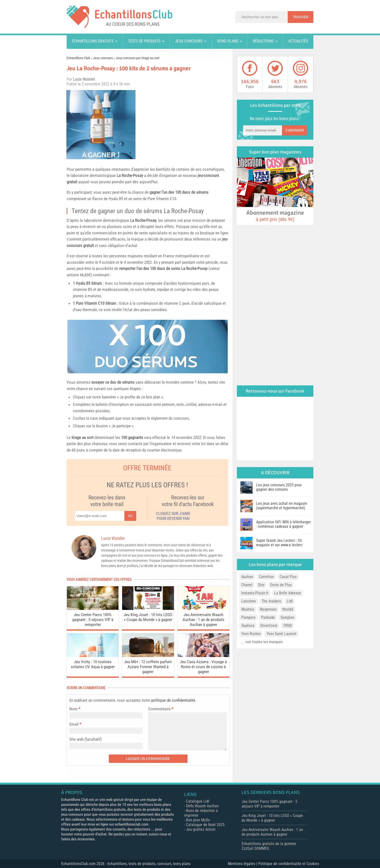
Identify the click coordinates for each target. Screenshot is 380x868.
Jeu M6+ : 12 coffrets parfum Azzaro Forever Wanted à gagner (148, 667)
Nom (73, 709)
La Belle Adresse (288, 593)
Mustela (248, 609)
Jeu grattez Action (201, 829)
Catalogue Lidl (198, 801)
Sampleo (287, 617)
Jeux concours (189, 41)
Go (130, 516)
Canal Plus (288, 577)
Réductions (263, 41)
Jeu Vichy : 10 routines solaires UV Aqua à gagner (93, 664)
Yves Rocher (251, 634)
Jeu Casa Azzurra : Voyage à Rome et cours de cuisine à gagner (203, 667)
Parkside (268, 617)
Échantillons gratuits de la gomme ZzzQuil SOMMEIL (269, 846)
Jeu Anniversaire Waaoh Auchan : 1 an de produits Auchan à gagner (203, 620)
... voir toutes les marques (262, 642)
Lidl (290, 601)
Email (74, 724)
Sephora (248, 626)
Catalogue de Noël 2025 (205, 825)
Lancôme (249, 601)
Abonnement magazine (275, 216)
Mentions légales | (243, 864)
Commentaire (161, 709)
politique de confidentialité (173, 700)
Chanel (247, 585)
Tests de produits (144, 41)
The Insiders (271, 601)
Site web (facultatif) (85, 739)
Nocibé (288, 609)
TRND (287, 626)
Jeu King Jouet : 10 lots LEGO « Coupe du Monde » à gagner (148, 617)
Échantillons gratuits (93, 41)
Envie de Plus (281, 585)
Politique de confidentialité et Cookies (289, 864)
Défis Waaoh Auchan (202, 806)
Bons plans (228, 41)
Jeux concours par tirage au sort (138, 58)
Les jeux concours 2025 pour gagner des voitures (279, 487)
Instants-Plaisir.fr (255, 593)
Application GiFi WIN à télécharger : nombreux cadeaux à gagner (284, 524)
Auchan (247, 577)
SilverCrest (269, 626)
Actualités (298, 41)
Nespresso (268, 609)
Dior (261, 585)
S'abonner (295, 130)
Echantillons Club (78, 58)
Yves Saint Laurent (281, 634)
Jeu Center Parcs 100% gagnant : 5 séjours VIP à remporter (93, 620)
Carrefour (266, 577)
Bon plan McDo (198, 820)
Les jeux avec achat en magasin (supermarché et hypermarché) (282, 506)
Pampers (248, 617)
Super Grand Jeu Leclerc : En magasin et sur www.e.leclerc (279, 543)
